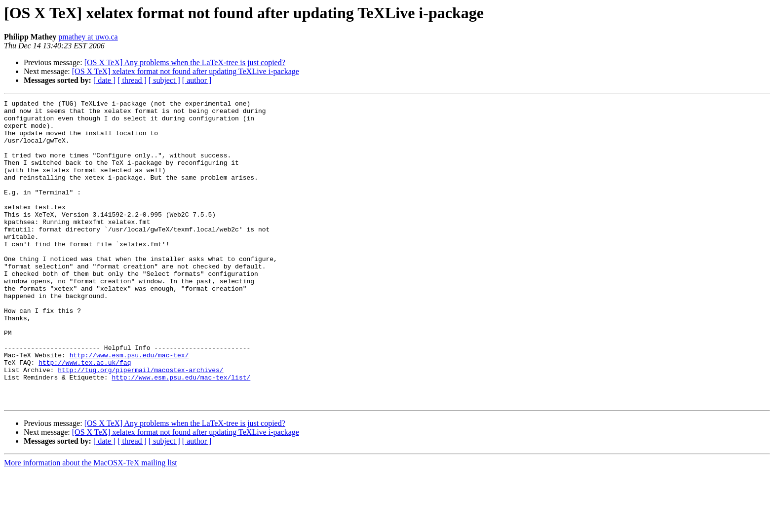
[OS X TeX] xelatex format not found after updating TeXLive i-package (186, 71)
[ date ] (104, 80)
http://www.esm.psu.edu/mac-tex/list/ (181, 433)
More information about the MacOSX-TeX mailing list (91, 523)
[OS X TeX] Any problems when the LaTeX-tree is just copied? (185, 62)
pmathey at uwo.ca (88, 37)
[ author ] (197, 80)
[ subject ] (164, 80)
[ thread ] (132, 80)
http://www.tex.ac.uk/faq (85, 416)
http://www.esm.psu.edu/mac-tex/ (129, 407)
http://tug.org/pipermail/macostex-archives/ (140, 424)
